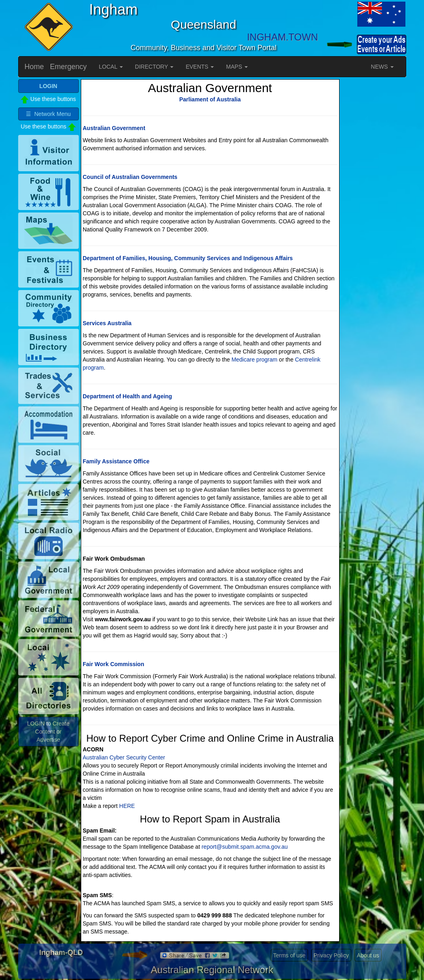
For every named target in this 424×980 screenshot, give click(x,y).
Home (34, 67)
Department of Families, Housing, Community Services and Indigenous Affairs (188, 258)
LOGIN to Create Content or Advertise (48, 732)
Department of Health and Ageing (128, 396)
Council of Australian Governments (130, 177)
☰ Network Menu (48, 114)
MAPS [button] (237, 67)
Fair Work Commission (114, 664)
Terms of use (289, 955)
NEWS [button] (382, 67)
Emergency (69, 67)
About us (368, 955)
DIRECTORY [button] (154, 67)
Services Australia (107, 323)
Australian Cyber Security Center (124, 757)
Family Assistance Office (116, 461)
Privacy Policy (331, 955)
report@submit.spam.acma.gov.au (245, 847)
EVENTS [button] (200, 67)
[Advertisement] (374, 200)
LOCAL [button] (111, 67)
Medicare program (255, 360)
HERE (127, 806)
